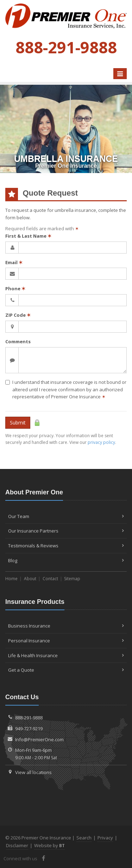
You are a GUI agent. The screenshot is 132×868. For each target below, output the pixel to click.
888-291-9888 (29, 718)
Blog (66, 560)
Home (11, 579)
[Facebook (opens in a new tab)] (43, 858)
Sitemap (72, 579)
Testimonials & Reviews (66, 546)
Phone (15, 289)
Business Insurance (66, 626)
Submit (18, 423)
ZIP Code (18, 315)
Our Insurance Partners (66, 531)
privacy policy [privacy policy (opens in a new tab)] (101, 442)
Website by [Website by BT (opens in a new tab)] (49, 845)
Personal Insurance (66, 641)
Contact (50, 579)
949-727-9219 (29, 729)
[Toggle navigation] (120, 74)
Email (14, 262)
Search (84, 838)
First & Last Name (28, 236)
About (30, 579)
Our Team (66, 516)
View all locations (33, 772)
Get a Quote (66, 670)
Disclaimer (17, 845)
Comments (18, 341)
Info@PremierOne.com (39, 739)
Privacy (105, 838)
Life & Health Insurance (66, 655)
